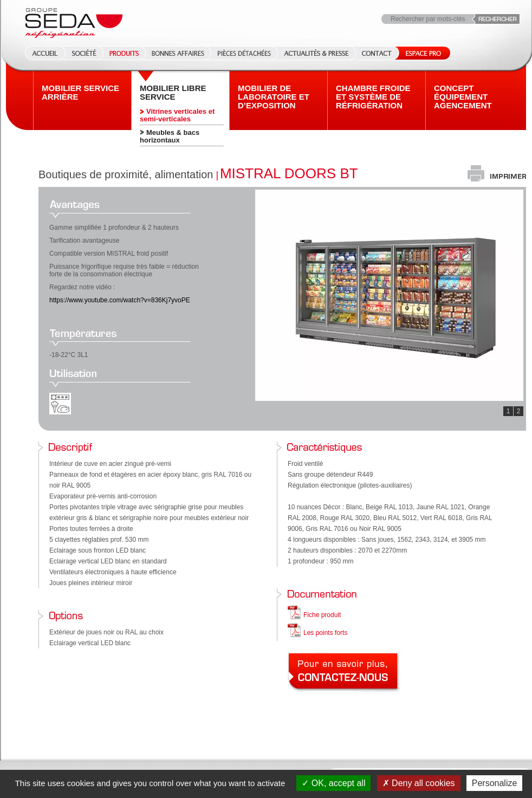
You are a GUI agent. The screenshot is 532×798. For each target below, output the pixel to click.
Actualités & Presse (316, 53)
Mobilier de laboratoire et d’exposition (274, 97)
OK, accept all (333, 783)
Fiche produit (322, 615)
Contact (377, 53)
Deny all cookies (419, 783)
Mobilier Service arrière (80, 93)
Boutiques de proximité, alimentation (126, 174)
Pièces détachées (244, 53)
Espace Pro (421, 53)
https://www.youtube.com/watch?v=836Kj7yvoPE (120, 300)
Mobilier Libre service (173, 93)
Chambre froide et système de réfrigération (373, 97)
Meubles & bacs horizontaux (170, 136)
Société (84, 53)
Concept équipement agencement (463, 97)
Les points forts (325, 633)
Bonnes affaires (178, 53)
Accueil (42, 53)
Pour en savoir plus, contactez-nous (345, 672)
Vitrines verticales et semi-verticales (177, 115)
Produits (124, 53)
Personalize (495, 783)
